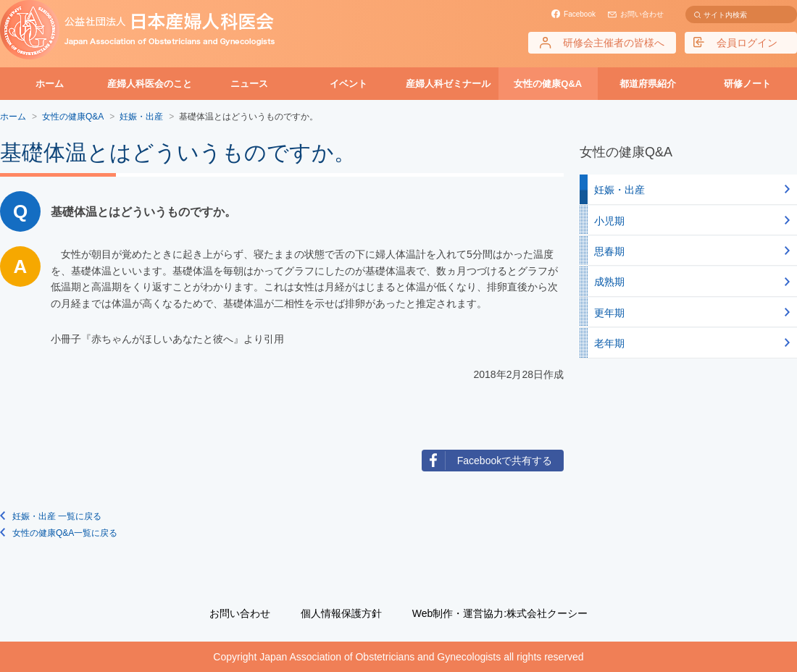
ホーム (50, 84)
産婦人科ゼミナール (448, 84)
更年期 (609, 313)
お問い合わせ (642, 14)
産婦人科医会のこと (150, 84)
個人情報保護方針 (341, 613)
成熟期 (609, 282)
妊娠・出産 (619, 190)
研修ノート (747, 84)
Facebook (580, 14)
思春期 (609, 251)
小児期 (609, 221)
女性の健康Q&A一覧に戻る (65, 533)
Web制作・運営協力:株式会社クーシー (500, 613)
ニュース (249, 84)
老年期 (609, 343)
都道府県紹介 (648, 84)
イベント (349, 84)
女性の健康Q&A (548, 84)
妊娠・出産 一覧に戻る (57, 516)
